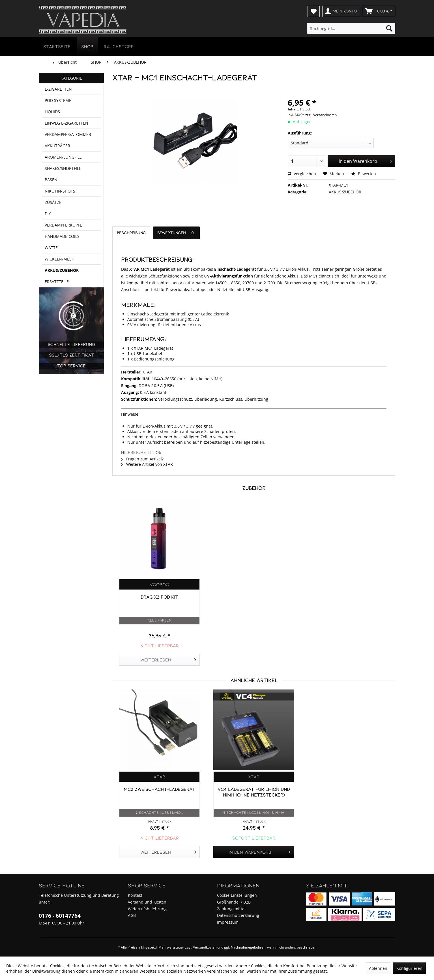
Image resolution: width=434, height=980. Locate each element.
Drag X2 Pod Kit (159, 597)
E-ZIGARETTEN (59, 92)
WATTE (51, 282)
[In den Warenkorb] (254, 852)
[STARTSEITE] (57, 46)
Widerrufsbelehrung (147, 909)
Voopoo (159, 584)
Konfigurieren (409, 968)
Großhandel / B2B (234, 902)
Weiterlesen (168, 659)
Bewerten (364, 174)
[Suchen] (389, 28)
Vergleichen (302, 174)
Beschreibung (131, 233)
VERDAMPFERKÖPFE (64, 255)
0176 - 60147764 (60, 916)
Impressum (228, 922)
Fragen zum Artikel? (142, 459)
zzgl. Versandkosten (321, 115)
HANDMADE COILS (62, 268)
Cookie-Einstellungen (237, 895)
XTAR (159, 777)
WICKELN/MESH (60, 295)
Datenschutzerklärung (238, 915)
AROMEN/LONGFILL (63, 173)
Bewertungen (176, 233)
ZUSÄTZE (53, 228)
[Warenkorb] (379, 11)
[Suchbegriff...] (351, 28)
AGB (132, 915)
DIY (48, 241)
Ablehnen (378, 968)
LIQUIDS (52, 119)
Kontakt (135, 895)
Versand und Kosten (147, 902)
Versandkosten (205, 947)
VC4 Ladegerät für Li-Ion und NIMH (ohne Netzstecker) (254, 792)
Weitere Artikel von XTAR (147, 464)
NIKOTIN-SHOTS (60, 214)
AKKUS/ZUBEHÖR (61, 309)
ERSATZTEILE (57, 323)
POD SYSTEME (59, 105)
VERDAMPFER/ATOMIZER (68, 146)
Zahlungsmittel (231, 909)
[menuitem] (314, 11)
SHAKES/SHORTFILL (64, 187)
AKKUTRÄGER (58, 160)
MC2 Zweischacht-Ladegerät (159, 789)
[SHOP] (87, 46)
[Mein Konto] (341, 11)
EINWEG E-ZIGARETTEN (67, 132)
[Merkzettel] (314, 11)
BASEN (51, 200)
